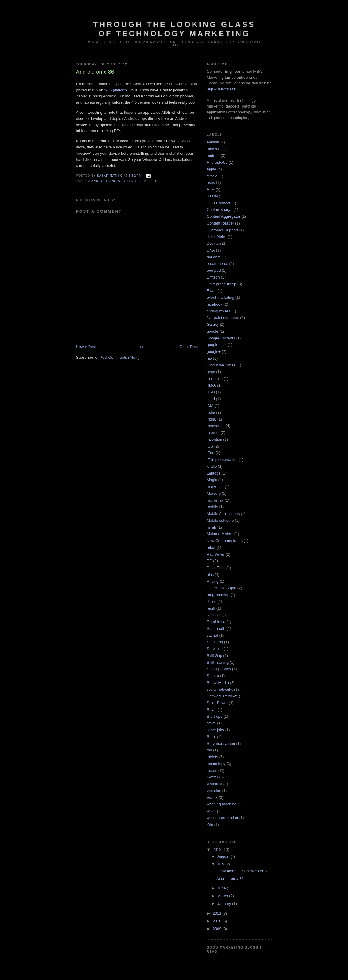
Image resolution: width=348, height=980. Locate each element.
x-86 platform (116, 90)
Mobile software (220, 520)
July (221, 864)
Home (138, 347)
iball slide (215, 378)
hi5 (209, 358)
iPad (211, 453)
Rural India (216, 622)
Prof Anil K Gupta (222, 588)
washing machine (222, 804)
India (211, 412)
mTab (212, 527)
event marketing (221, 297)
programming (218, 595)
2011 (218, 913)
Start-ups (215, 716)
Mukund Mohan (220, 534)
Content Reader (221, 223)
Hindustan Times (221, 365)
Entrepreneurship (222, 284)
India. (212, 419)
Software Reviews (222, 696)
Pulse (212, 602)
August (224, 856)
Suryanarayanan (221, 743)
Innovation (216, 426)
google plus (217, 345)
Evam (212, 291)
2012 (218, 849)
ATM (211, 189)
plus (210, 574)
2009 (218, 929)
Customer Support (223, 230)
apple (212, 169)
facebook (215, 304)
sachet (212, 635)
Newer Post (86, 347)
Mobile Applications (223, 514)
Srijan (212, 710)
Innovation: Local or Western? (242, 871)
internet (213, 433)
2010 (218, 921)
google (213, 331)
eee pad (214, 270)
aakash (213, 142)
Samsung (215, 642)
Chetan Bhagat (220, 210)
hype (211, 372)
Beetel (212, 196)
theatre (213, 770)
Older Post (189, 347)
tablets (150, 181)
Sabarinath (216, 629)
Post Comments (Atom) (120, 357)
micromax (215, 500)
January (225, 904)
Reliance (214, 615)
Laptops (214, 473)
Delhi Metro (217, 237)
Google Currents (221, 338)
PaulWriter (216, 554)
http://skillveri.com (222, 89)
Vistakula (215, 784)
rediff (211, 608)
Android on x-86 (230, 879)
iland (211, 399)
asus (211, 182)
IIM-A (211, 385)
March (223, 896)
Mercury (214, 493)
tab (210, 750)
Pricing (213, 581)
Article (212, 176)
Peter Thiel (216, 568)
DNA (211, 250)
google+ (214, 351)
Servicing (215, 649)
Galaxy (213, 324)
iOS (210, 446)
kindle (212, 466)
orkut (211, 547)
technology (216, 764)
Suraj (211, 737)
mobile (212, 507)
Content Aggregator (224, 216)
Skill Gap (215, 656)
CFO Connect (219, 203)
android (99, 181)
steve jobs (216, 730)
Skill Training (218, 662)
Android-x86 (121, 181)
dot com (214, 257)
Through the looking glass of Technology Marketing (174, 29)
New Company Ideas (225, 541)
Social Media (218, 683)
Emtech (213, 277)
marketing (215, 487)
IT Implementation (222, 460)
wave (211, 811)
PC (138, 181)
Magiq (212, 480)
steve (211, 723)
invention (215, 439)
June (222, 888)
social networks (220, 689)
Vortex (212, 798)
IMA (210, 406)
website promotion (223, 818)
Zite (210, 825)
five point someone (223, 318)
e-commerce (218, 264)
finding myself (219, 311)
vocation (214, 791)
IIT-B (211, 392)
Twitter (212, 777)
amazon (214, 149)
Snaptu (213, 676)
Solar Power (217, 703)
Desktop (214, 243)
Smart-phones (219, 669)
